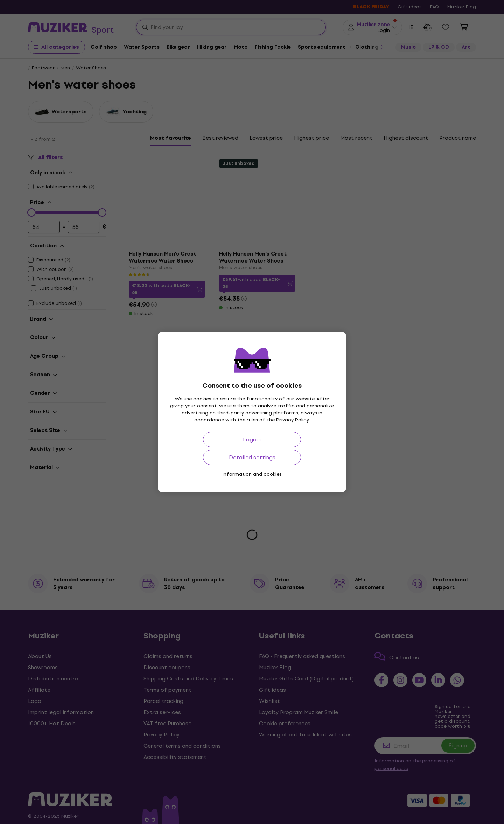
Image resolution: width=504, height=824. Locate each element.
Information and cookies (252, 474)
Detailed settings (252, 457)
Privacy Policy (293, 420)
